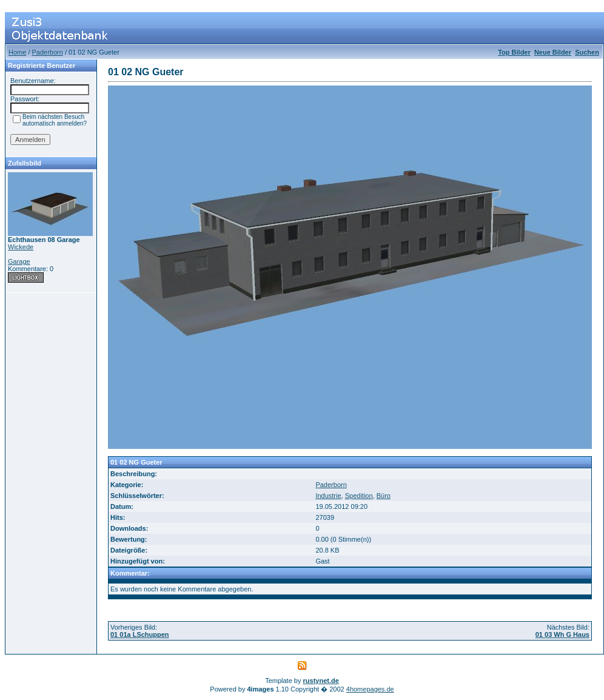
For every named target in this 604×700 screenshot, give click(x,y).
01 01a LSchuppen (140, 634)
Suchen (587, 52)
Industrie (328, 496)
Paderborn (48, 52)
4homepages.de (370, 689)
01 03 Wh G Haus (562, 634)
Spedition (359, 496)
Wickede (21, 247)
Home (17, 52)
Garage (19, 261)
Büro (384, 496)
